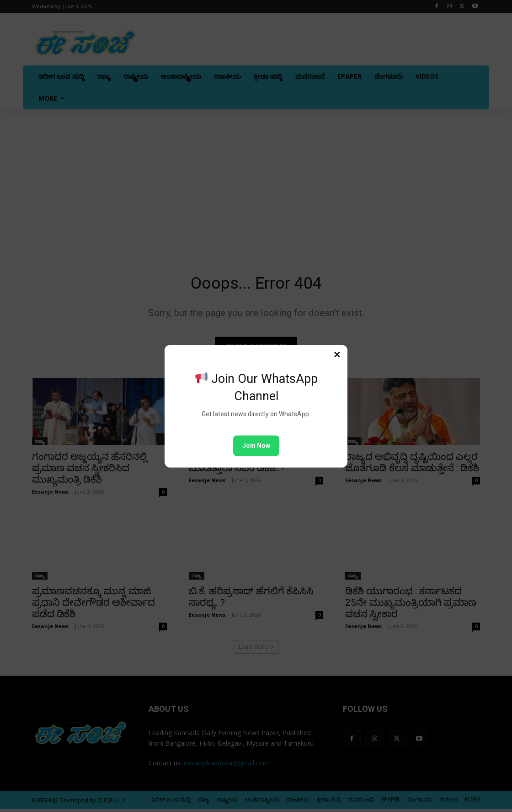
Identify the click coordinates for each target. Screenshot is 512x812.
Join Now (256, 446)
